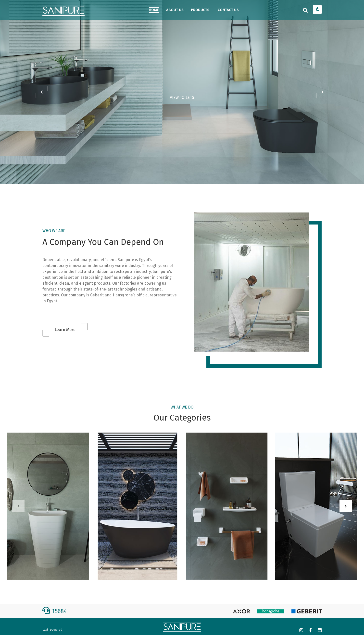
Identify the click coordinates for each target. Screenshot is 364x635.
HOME (154, 10)
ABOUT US (175, 10)
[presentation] (42, 92)
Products (200, 10)
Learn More (65, 330)
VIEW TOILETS (182, 98)
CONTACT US (228, 10)
